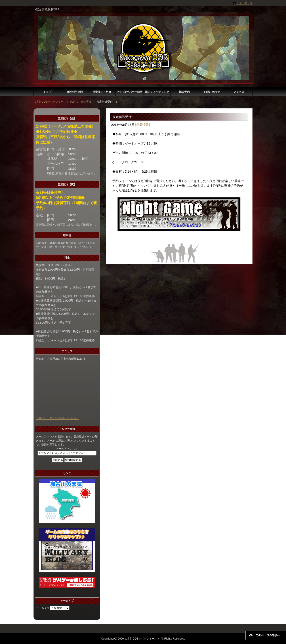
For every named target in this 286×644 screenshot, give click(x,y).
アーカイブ (43, 608)
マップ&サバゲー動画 (129, 92)
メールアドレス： (67, 449)
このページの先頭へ (268, 635)
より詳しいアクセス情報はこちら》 (57, 418)
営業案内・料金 (102, 92)
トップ (47, 92)
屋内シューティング (157, 92)
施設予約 (184, 92)
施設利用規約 (75, 92)
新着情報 (143, 125)
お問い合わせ (212, 92)
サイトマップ (244, 3)
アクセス (239, 92)
